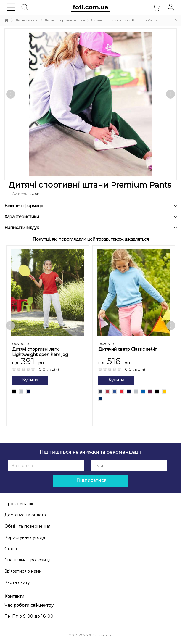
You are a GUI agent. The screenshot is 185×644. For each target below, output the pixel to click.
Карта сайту (17, 582)
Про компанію (20, 504)
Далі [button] (170, 94)
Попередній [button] (11, 94)
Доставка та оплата (25, 515)
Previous (10, 326)
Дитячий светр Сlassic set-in (128, 349)
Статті (11, 549)
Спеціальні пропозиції (27, 560)
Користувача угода (25, 537)
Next (171, 326)
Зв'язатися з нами (23, 571)
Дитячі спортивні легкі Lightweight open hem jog (40, 352)
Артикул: (19, 194)
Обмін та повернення (27, 526)
